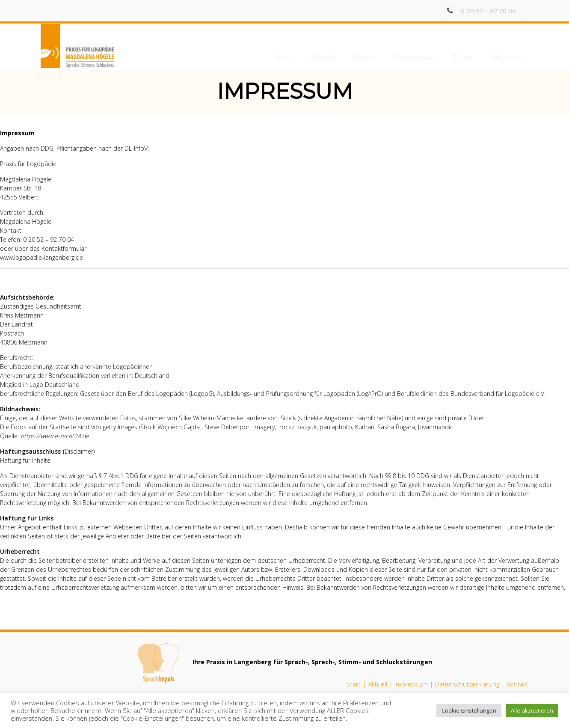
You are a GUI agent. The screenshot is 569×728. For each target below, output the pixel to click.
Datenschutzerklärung (467, 684)
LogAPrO (370, 394)
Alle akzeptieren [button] (532, 710)
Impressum (411, 684)
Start (354, 684)
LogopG (202, 394)
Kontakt (517, 684)
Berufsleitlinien (417, 394)
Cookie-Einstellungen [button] (469, 710)
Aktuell (378, 684)
